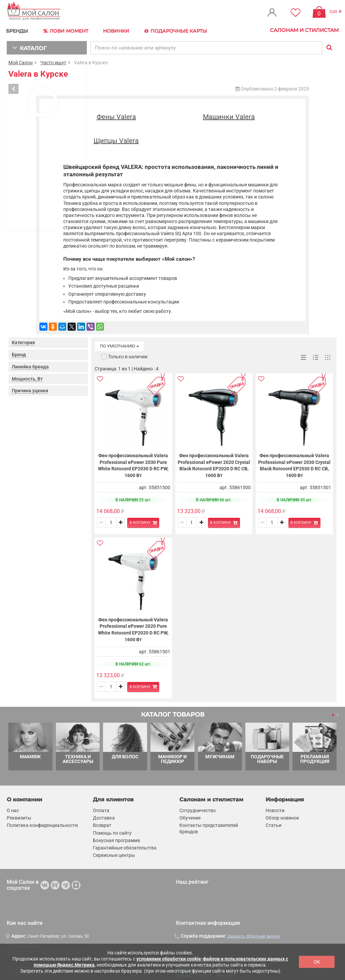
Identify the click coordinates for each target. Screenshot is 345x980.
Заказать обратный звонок (253, 934)
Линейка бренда (30, 365)
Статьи (273, 824)
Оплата (101, 808)
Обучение (190, 816)
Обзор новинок (282, 816)
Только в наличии (128, 355)
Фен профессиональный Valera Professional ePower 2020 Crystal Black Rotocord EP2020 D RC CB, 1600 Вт (214, 464)
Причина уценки (30, 389)
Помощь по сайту (112, 831)
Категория (23, 341)
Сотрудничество (198, 808)
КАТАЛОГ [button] (27, 46)
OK (317, 962)
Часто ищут (53, 61)
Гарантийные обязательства (125, 846)
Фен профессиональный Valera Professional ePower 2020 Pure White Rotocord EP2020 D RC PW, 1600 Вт (133, 628)
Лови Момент (68, 30)
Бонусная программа (116, 838)
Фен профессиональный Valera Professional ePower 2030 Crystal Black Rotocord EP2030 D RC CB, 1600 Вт (294, 464)
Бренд (19, 353)
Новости (275, 808)
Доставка (104, 816)
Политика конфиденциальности (42, 824)
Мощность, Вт (27, 377)
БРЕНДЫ (19, 30)
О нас (13, 808)
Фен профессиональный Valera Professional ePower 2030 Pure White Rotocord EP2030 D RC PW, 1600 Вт (133, 464)
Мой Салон (21, 61)
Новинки (119, 30)
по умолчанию (119, 345)
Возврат (102, 824)
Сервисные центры (114, 853)
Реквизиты (19, 816)
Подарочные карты (179, 30)
